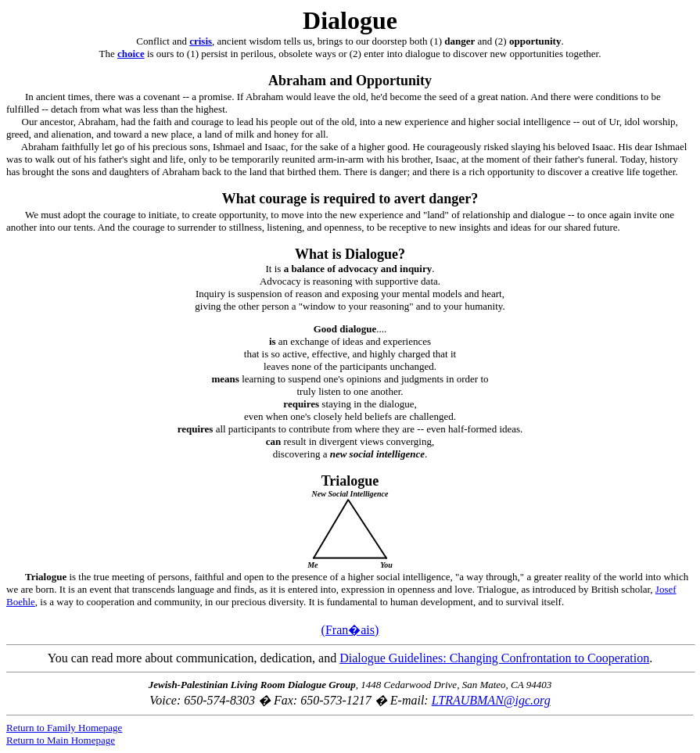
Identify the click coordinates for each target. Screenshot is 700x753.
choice (131, 54)
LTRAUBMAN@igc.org (491, 700)
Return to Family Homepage (64, 728)
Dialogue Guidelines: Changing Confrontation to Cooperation (494, 658)
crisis (201, 41)
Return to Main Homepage (61, 740)
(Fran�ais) (350, 630)
